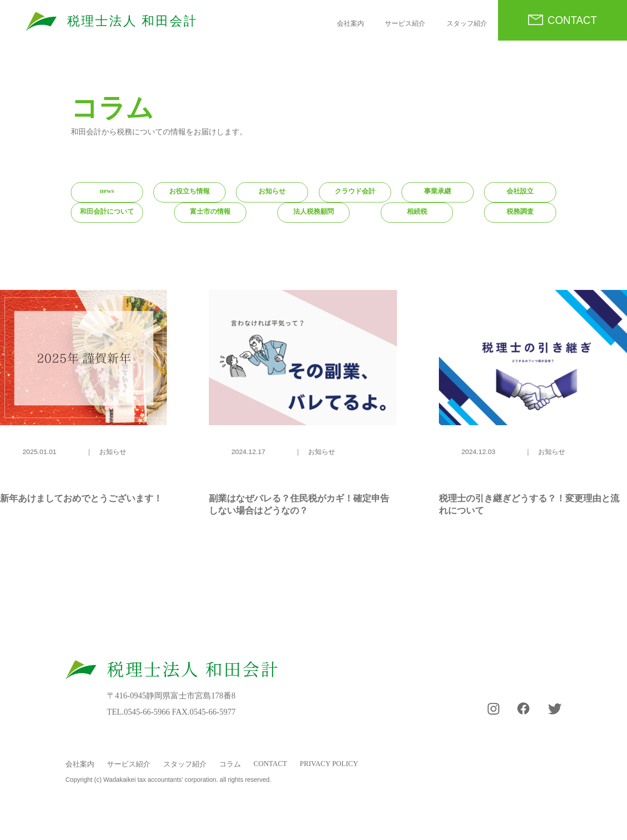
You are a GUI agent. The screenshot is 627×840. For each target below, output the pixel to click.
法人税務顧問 (313, 211)
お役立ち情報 (189, 191)
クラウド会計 (355, 191)
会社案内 (350, 23)
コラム (230, 764)
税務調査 (520, 211)
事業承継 (438, 191)
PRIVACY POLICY (329, 764)
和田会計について (107, 211)
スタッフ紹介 (467, 23)
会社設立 (520, 191)
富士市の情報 (210, 211)
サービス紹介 (405, 23)
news (107, 191)
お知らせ (272, 191)
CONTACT (572, 20)
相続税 (417, 211)
